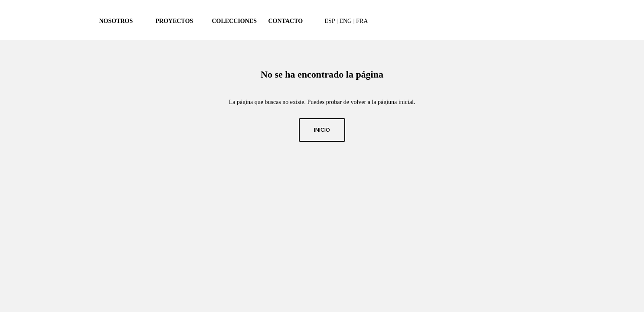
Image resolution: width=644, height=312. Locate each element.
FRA (362, 21)
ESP (330, 21)
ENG (345, 21)
